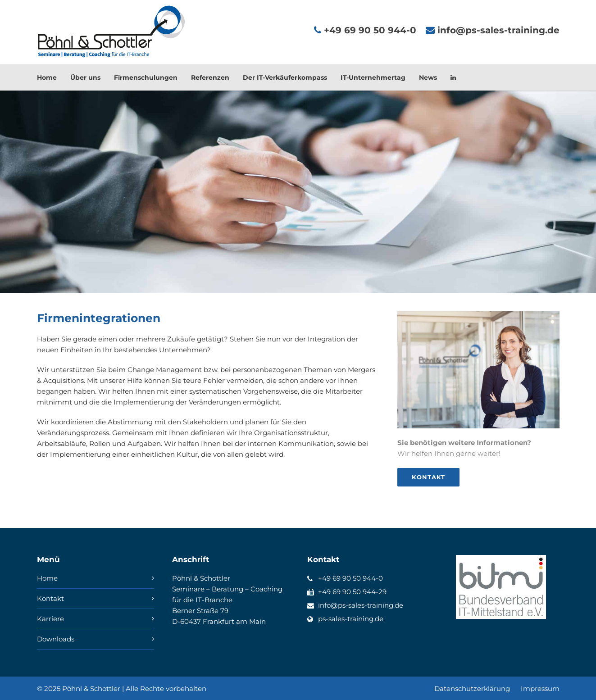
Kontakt (50, 598)
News (428, 77)
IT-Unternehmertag (373, 77)
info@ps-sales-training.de (361, 605)
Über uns (85, 77)
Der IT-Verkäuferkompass (285, 77)
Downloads (56, 639)
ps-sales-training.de (351, 619)
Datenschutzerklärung (472, 689)
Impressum (540, 689)
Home (47, 77)
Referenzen (210, 77)
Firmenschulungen (146, 77)
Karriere (50, 619)
